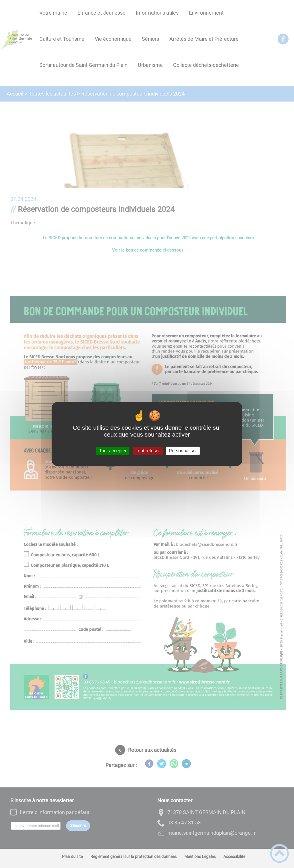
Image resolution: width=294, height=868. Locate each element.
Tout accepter (113, 451)
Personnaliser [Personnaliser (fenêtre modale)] (183, 451)
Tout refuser (148, 451)
